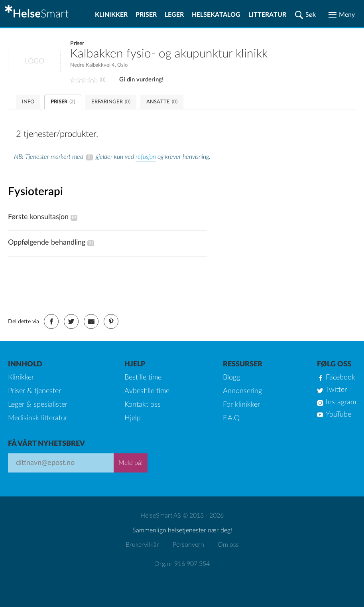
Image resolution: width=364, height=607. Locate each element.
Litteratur (267, 15)
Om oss (228, 545)
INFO (28, 102)
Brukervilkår (142, 545)
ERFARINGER (111, 102)
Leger (174, 15)
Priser (146, 15)
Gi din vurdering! (141, 80)
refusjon (146, 157)
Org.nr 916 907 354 (182, 564)
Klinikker (111, 15)
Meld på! (131, 463)
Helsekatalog (216, 15)
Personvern (188, 545)
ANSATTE (162, 102)
